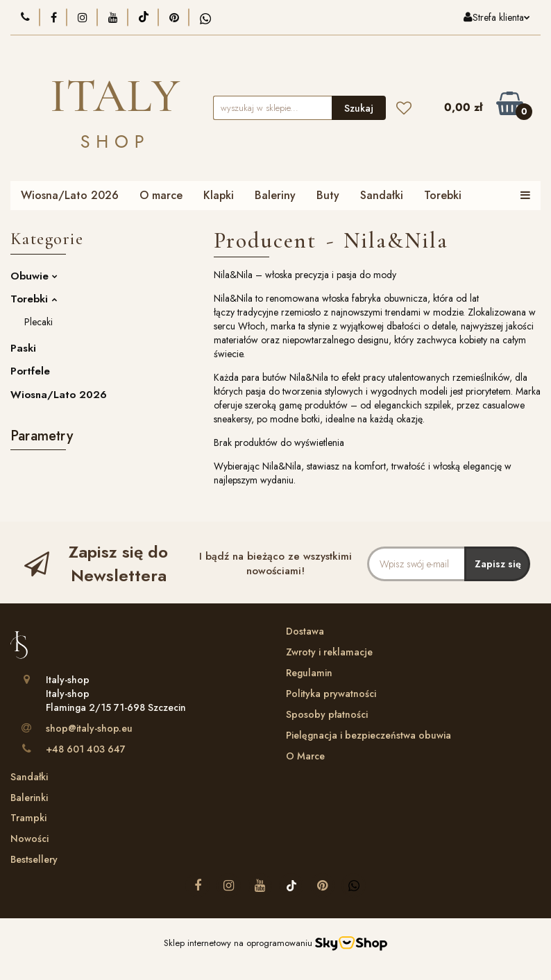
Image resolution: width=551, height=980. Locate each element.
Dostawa (305, 631)
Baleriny (275, 195)
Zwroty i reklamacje (329, 652)
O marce (161, 195)
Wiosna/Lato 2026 (70, 195)
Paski (23, 348)
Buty (328, 195)
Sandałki (382, 195)
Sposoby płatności (327, 714)
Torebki (443, 195)
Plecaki (39, 322)
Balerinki (29, 798)
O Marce (305, 756)
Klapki (219, 195)
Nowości (29, 839)
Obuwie (34, 276)
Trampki (28, 818)
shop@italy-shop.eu (89, 728)
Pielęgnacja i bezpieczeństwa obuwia (368, 735)
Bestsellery (34, 859)
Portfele (30, 371)
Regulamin (309, 673)
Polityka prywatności (331, 694)
